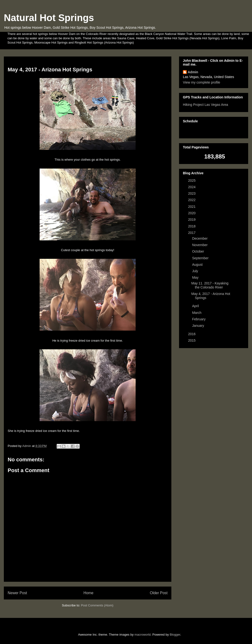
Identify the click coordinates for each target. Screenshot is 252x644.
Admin (193, 72)
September (201, 258)
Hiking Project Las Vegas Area (205, 105)
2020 (192, 213)
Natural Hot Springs (49, 18)
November (200, 245)
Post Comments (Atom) (97, 605)
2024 (192, 187)
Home (89, 593)
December (200, 238)
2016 (192, 334)
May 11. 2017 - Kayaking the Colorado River (210, 285)
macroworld (142, 635)
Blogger (175, 635)
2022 (192, 200)
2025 (192, 181)
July (195, 271)
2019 (192, 220)
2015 (192, 340)
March (197, 313)
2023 (192, 193)
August (198, 265)
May (196, 277)
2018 (192, 226)
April (196, 306)
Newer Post (17, 593)
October (198, 251)
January (198, 326)
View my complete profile (201, 82)
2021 (192, 207)
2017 (192, 233)
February (199, 319)
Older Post (159, 593)
